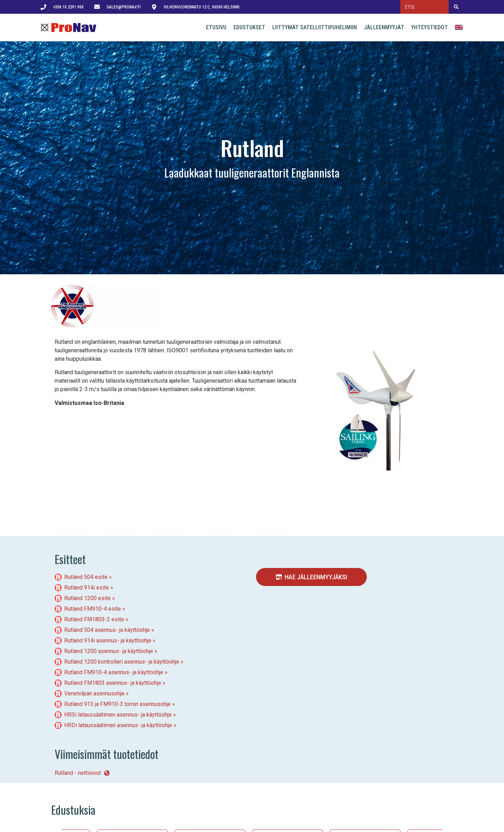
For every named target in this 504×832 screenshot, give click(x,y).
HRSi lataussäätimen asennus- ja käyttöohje (118, 715)
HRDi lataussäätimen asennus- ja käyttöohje (118, 725)
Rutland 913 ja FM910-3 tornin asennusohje (117, 704)
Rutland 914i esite (87, 588)
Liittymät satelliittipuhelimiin (315, 27)
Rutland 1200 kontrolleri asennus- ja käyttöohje (122, 662)
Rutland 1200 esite (87, 598)
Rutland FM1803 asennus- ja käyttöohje (113, 683)
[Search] (456, 7)
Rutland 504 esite (86, 577)
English (459, 27)
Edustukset (249, 27)
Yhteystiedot (430, 27)
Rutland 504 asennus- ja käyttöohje (107, 630)
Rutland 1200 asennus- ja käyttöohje (109, 651)
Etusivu (216, 27)
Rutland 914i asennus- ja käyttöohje (108, 641)
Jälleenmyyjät (384, 27)
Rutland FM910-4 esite (93, 609)
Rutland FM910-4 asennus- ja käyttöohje (114, 672)
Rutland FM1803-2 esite (94, 619)
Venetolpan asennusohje (94, 693)
